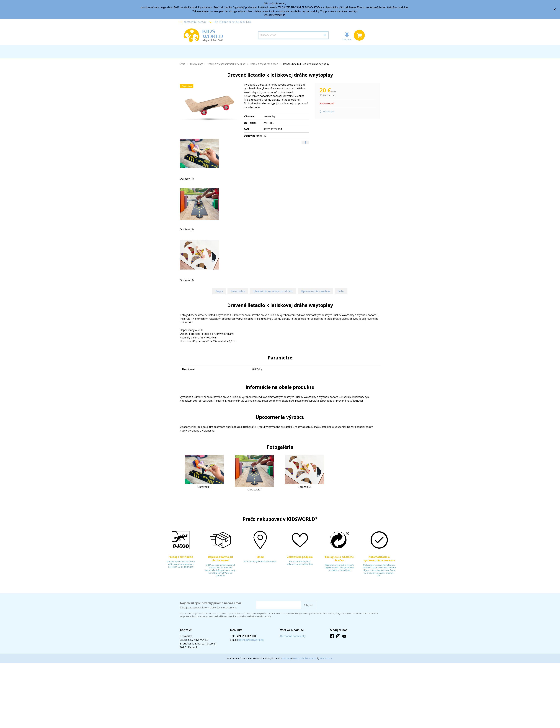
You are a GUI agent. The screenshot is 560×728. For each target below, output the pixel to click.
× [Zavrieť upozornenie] (555, 9)
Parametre (238, 291)
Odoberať (308, 605)
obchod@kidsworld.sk (195, 22)
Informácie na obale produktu (273, 291)
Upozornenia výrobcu (315, 291)
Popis (219, 291)
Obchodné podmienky (293, 636)
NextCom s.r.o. (326, 658)
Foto (341, 291)
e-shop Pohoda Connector (305, 658)
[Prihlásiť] (347, 36)
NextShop (286, 658)
